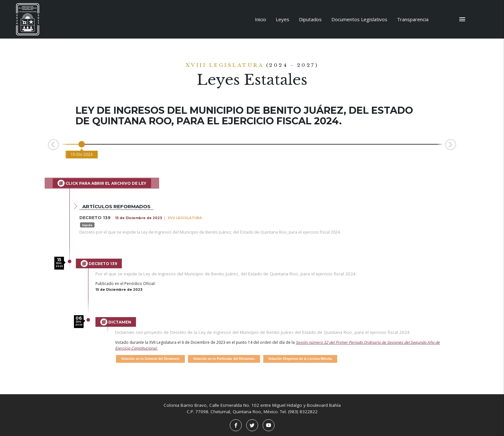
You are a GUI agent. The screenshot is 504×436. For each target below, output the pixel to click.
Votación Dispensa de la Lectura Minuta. (300, 359)
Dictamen (116, 322)
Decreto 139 (99, 263)
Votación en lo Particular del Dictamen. (224, 359)
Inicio (261, 19)
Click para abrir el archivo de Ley (102, 183)
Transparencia (413, 19)
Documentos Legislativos (359, 19)
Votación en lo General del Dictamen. (150, 359)
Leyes (283, 19)
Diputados (310, 19)
